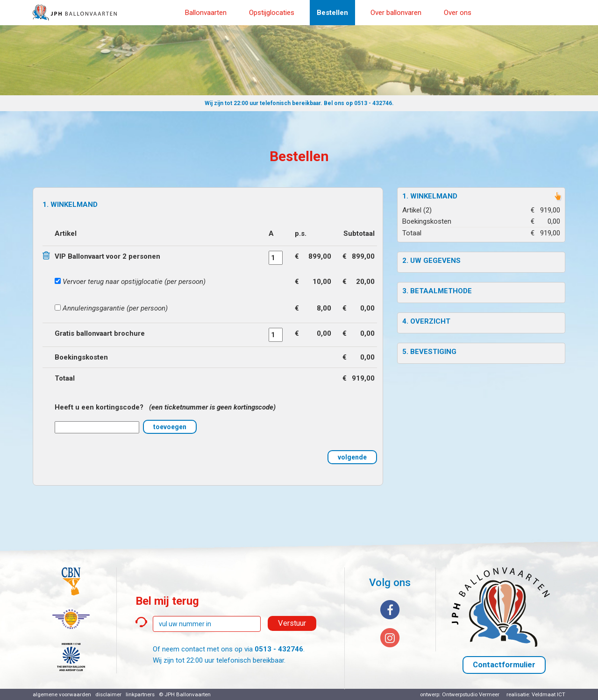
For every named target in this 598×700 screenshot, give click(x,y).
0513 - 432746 (373, 103)
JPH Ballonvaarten (188, 694)
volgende (352, 457)
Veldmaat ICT (548, 694)
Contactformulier (504, 665)
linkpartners (140, 694)
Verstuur (292, 623)
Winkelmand (434, 196)
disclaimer (108, 694)
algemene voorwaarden (62, 694)
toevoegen (170, 427)
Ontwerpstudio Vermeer (471, 694)
